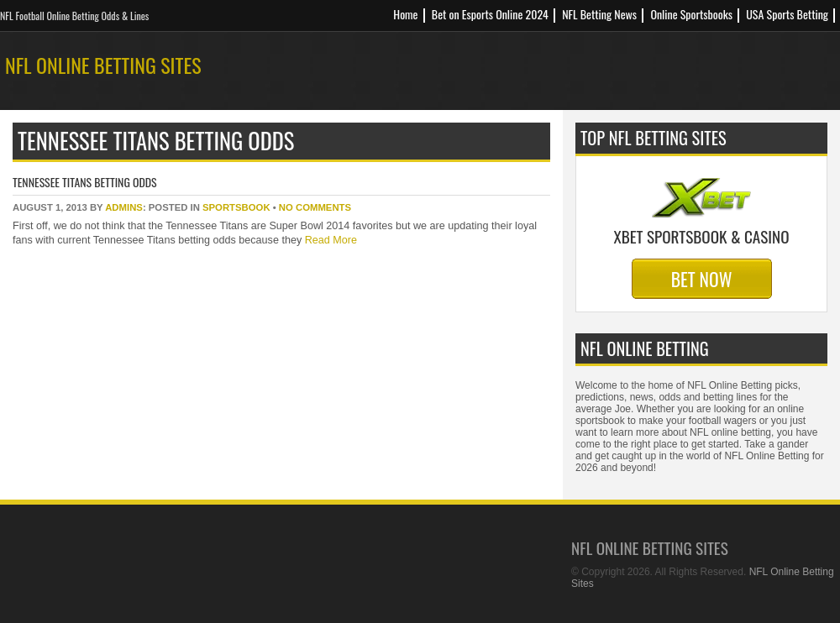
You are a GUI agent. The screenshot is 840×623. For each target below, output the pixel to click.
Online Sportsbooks (691, 14)
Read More (329, 240)
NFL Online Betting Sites (103, 65)
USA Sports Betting (787, 14)
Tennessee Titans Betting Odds (85, 182)
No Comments (315, 207)
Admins (124, 207)
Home (405, 14)
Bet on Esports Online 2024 (490, 14)
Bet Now (702, 279)
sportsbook (236, 207)
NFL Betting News (599, 14)
